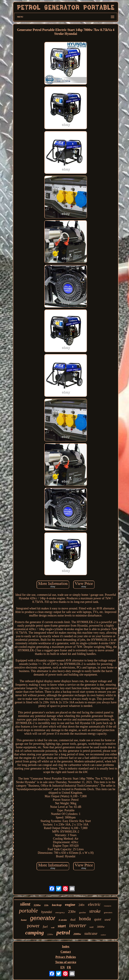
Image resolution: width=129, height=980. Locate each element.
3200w (37, 905)
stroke (95, 911)
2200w (50, 934)
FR (69, 967)
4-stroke (63, 920)
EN (63, 967)
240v (82, 905)
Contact (66, 952)
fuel (45, 927)
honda (85, 919)
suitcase (91, 933)
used (108, 919)
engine (70, 905)
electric (94, 904)
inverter (78, 925)
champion (108, 906)
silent (25, 904)
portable (28, 911)
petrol (63, 932)
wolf (53, 927)
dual (73, 920)
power (33, 926)
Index (66, 947)
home (24, 920)
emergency (60, 912)
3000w (101, 927)
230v (72, 912)
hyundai (47, 912)
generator (43, 918)
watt (92, 927)
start (62, 926)
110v (46, 905)
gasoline (82, 913)
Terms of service (66, 962)
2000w (77, 934)
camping (35, 933)
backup (57, 905)
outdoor (103, 935)
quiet (98, 919)
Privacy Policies (66, 957)
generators (108, 913)
